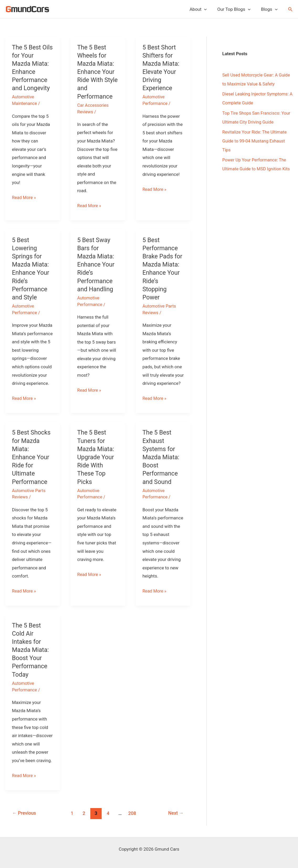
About (202, 9)
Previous (25, 812)
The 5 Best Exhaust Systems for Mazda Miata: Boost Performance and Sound (161, 457)
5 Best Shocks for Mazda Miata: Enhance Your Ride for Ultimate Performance (32, 457)
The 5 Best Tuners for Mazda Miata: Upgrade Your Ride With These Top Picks (96, 457)
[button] (290, 9)
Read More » (24, 198)
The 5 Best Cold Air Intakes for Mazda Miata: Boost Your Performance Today (31, 649)
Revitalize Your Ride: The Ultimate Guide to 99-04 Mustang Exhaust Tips (256, 141)
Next (175, 812)
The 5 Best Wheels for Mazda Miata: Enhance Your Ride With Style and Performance (96, 72)
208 (133, 812)
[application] (208, 9)
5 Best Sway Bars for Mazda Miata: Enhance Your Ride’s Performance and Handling (96, 264)
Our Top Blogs (236, 9)
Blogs (270, 9)
